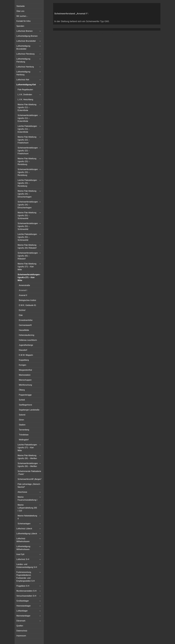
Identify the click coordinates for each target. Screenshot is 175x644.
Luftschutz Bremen (24, 31)
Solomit (22, 415)
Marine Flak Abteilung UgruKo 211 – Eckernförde (27, 107)
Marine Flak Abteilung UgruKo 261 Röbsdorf (27, 246)
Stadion (22, 425)
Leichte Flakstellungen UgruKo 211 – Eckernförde (27, 129)
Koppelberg (24, 360)
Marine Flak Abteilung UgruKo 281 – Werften (27, 457)
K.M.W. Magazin (26, 355)
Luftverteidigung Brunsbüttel (23, 47)
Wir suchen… (22, 16)
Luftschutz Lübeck (24, 529)
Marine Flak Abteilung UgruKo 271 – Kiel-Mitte (27, 267)
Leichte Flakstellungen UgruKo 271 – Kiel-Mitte (27, 448)
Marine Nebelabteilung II (27, 517)
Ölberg (22, 390)
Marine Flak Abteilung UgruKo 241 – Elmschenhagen (27, 194)
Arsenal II (23, 295)
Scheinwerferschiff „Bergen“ (30, 479)
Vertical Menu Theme (111, 33)
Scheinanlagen (24, 524)
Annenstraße (24, 285)
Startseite (21, 6)
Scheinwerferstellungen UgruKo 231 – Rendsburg (28, 172)
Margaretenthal (25, 370)
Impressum (21, 636)
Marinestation (25, 375)
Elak (21, 315)
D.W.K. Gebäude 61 (27, 305)
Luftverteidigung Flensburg (23, 60)
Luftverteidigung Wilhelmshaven (23, 548)
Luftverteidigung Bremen (27, 36)
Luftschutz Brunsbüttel (26, 41)
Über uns (20, 11)
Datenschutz (22, 631)
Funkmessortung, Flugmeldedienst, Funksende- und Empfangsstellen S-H (26, 577)
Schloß (22, 400)
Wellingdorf (24, 440)
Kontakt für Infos (24, 21)
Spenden (20, 26)
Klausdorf (23, 350)
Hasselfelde (24, 330)
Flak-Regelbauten (25, 90)
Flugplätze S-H (23, 586)
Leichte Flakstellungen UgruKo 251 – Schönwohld (27, 237)
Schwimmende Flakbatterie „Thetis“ (29, 473)
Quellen (20, 626)
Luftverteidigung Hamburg (23, 73)
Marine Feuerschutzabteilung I (27, 498)
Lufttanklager (22, 611)
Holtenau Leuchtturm (28, 340)
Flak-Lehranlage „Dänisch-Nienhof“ (29, 486)
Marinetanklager (23, 616)
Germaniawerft (25, 325)
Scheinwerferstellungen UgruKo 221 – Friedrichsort (28, 151)
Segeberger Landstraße (29, 410)
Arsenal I (23, 290)
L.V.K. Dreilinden (25, 95)
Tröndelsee (24, 435)
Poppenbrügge (25, 395)
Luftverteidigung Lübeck (27, 534)
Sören (21, 420)
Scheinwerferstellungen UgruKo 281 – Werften (28, 465)
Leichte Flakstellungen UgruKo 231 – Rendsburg (27, 183)
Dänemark (21, 621)
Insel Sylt (20, 554)
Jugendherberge (26, 345)
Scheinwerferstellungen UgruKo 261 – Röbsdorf (28, 256)
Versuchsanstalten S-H (26, 596)
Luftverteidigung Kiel (26, 85)
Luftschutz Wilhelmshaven (23, 540)
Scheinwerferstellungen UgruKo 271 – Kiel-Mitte (29, 277)
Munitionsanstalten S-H (26, 591)
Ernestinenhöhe (26, 320)
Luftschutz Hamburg (25, 67)
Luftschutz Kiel (23, 80)
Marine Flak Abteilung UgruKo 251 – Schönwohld (27, 215)
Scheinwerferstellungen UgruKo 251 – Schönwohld (28, 226)
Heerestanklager (24, 606)
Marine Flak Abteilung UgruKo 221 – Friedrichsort (27, 140)
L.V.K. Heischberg (25, 100)
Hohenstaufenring (26, 335)
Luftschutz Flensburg (25, 54)
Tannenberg (24, 430)
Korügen (23, 365)
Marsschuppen (25, 380)
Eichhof (22, 310)
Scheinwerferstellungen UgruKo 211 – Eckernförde (28, 118)
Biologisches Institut (27, 300)
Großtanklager (23, 601)
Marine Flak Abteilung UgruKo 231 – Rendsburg (27, 161)
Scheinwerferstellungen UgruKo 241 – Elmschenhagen (28, 205)
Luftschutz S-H (23, 559)
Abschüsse (22, 492)
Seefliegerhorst (25, 405)
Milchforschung (25, 385)
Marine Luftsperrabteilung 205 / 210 (27, 508)
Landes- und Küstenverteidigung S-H (27, 566)
